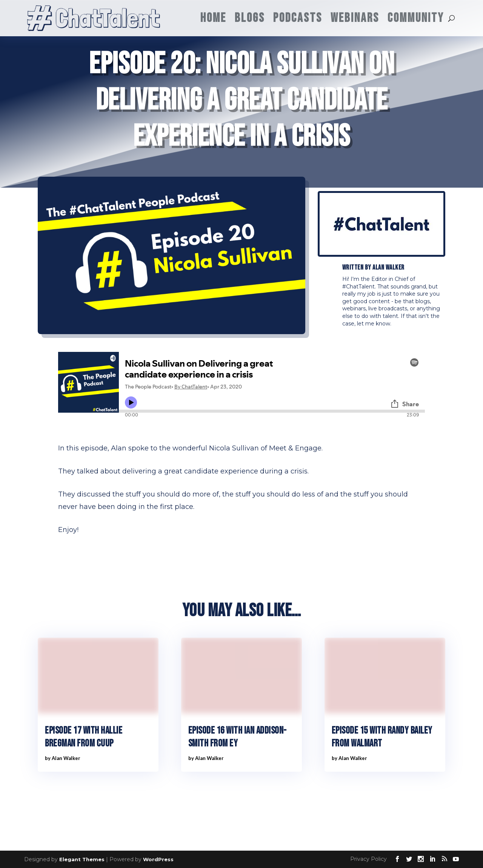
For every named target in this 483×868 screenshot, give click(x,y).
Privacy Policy (368, 859)
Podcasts (298, 18)
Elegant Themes (82, 859)
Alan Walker (388, 267)
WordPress (158, 859)
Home (213, 18)
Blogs (250, 18)
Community (416, 18)
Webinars (355, 18)
